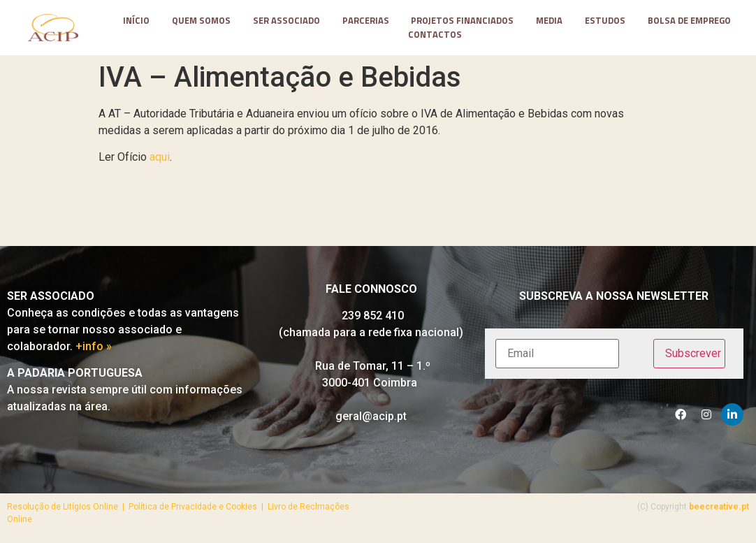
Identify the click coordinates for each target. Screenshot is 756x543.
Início (136, 21)
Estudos (605, 21)
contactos (435, 35)
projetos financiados (462, 21)
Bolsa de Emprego (689, 21)
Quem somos (201, 21)
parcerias (366, 21)
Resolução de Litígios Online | (68, 507)
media (549, 21)
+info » (94, 346)
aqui (160, 157)
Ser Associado (286, 21)
